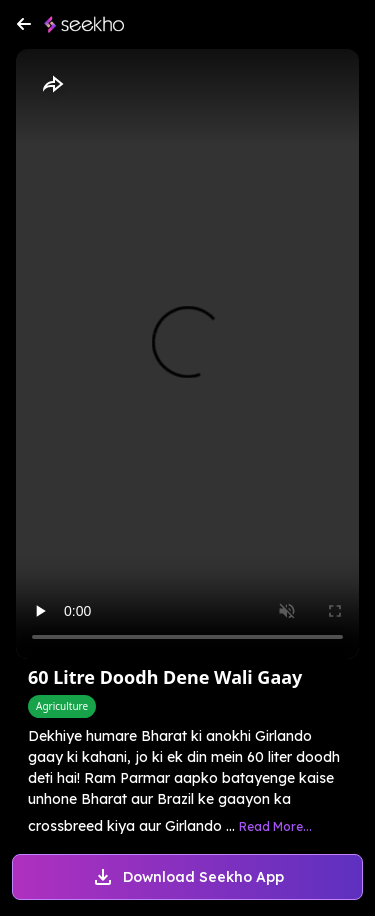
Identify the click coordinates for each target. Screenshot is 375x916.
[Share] (52, 85)
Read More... (275, 826)
